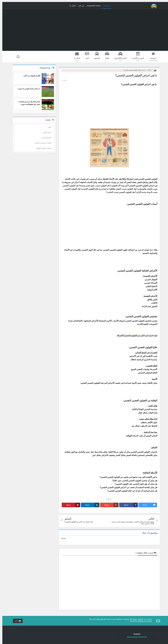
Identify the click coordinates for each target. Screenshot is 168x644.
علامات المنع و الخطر (42, 148)
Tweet (147, 505)
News (147, 70)
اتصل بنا (70, 6)
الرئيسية (104, 6)
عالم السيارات (44, 138)
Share (128, 505)
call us (15, 621)
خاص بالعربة (45, 132)
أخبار (47, 127)
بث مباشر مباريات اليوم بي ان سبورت (26, 89)
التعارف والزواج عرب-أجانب (29, 76)
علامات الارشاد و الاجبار (41, 143)
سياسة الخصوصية (91, 6)
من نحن (79, 6)
